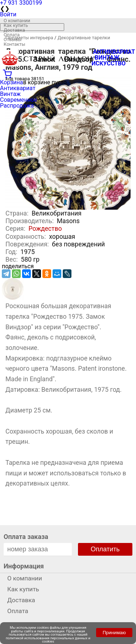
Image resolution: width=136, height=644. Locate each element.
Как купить (16, 25)
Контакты (15, 44)
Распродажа (17, 106)
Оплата (12, 35)
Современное (19, 100)
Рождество (45, 229)
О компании (17, 21)
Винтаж (10, 94)
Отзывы (13, 39)
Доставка (14, 30)
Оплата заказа (26, 537)
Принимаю (114, 633)
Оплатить (105, 549)
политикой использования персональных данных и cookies (48, 640)
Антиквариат (18, 88)
